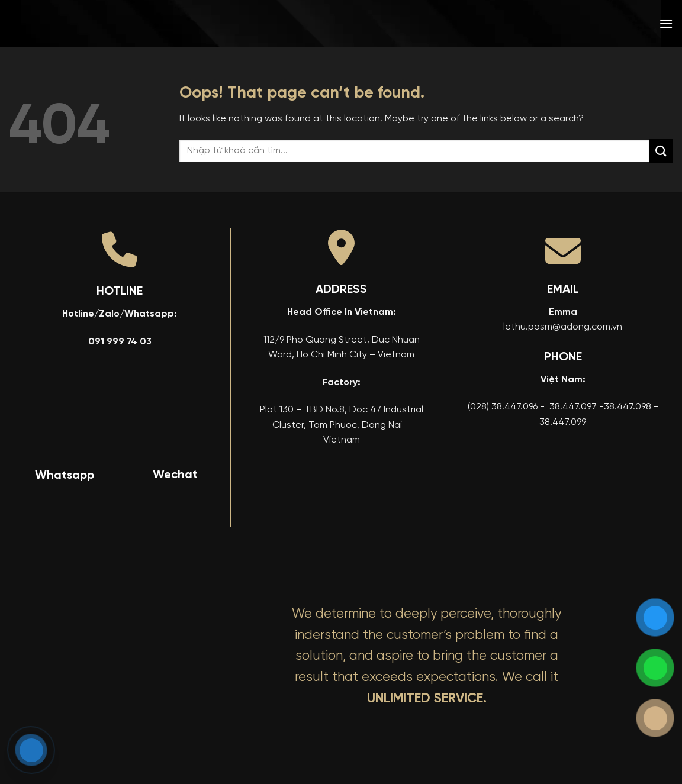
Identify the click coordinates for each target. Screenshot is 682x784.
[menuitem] (581, 24)
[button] (666, 23)
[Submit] (661, 151)
